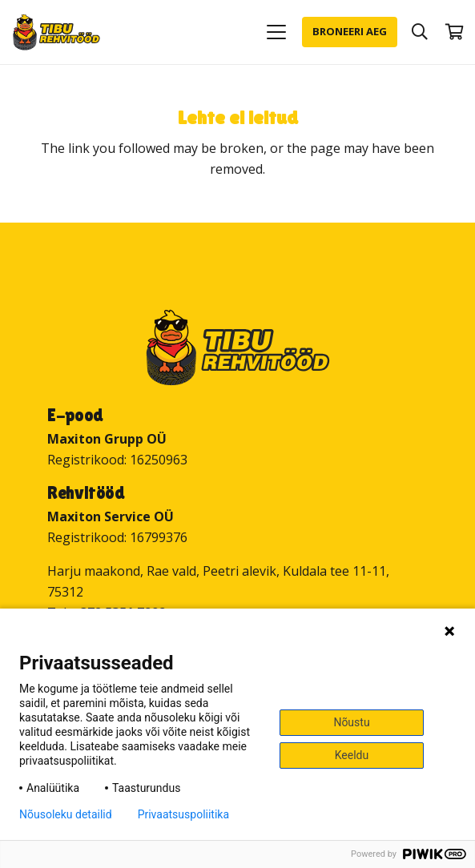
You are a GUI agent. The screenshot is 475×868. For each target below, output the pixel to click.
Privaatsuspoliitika (183, 814)
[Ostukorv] (455, 32)
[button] (276, 32)
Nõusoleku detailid (66, 814)
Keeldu (352, 755)
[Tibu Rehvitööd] (56, 32)
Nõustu (351, 722)
